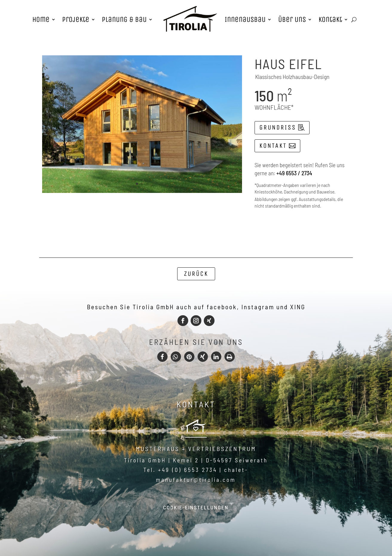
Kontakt (273, 146)
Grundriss (278, 127)
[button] (162, 357)
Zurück (196, 274)
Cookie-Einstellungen (196, 507)
